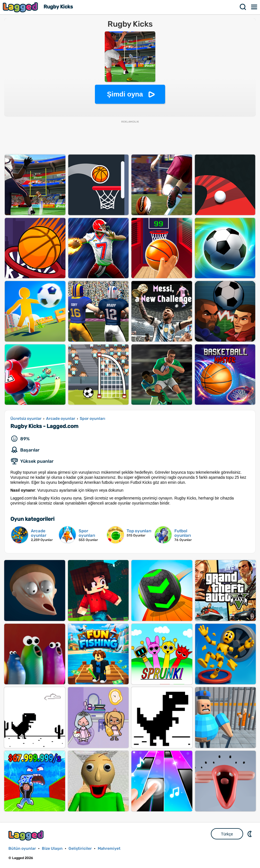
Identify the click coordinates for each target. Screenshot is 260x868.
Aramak (243, 7)
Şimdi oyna (125, 94)
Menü (254, 7)
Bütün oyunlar (22, 849)
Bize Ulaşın (52, 849)
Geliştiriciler (80, 849)
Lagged (21, 7)
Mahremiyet (109, 849)
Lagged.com (27, 835)
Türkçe (227, 834)
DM (250, 834)
